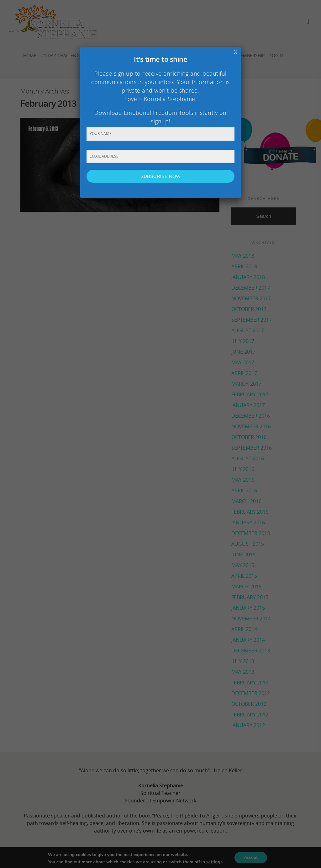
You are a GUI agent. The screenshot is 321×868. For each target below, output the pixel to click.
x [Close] (236, 51)
